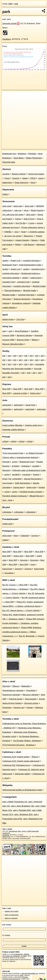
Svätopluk (26, 466)
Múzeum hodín (23, 340)
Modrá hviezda (37, 210)
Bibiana (35, 340)
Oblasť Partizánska (34, 158)
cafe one (18, 210)
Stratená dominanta (22, 299)
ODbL (22, 975)
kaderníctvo (7, 183)
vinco (17, 232)
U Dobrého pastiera (36, 232)
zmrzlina (6, 174)
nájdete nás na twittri (11, 911)
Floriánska (7, 708)
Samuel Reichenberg (33, 479)
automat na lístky (20, 393)
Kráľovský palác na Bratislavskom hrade (29, 470)
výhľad (5, 441)
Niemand (6, 470)
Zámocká (24, 560)
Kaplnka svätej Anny (33, 425)
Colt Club (20, 319)
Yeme (33, 183)
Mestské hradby (39, 286)
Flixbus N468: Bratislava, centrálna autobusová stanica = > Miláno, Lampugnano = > (22, 632)
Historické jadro (9, 162)
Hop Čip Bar (21, 223)
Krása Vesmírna (21, 183)
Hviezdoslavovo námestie (13, 691)
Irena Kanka (7, 483)
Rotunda (6, 462)
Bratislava (22, 154)
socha (15, 462)
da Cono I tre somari (13, 236)
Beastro (35, 240)
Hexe (26, 210)
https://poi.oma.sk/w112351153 (12, 147)
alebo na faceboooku (12, 915)
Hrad (33, 565)
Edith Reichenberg (23, 483)
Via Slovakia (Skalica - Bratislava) (27, 741)
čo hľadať (6, 935)
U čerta (31, 223)
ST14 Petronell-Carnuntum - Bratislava (18, 745)
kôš (4, 356)
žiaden (25, 178)
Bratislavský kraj (9, 154)
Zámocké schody (11, 24)
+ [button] (6, 95)
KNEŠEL (8, 232)
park (16, 4)
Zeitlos (5, 194)
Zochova (18, 569)
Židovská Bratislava (13, 291)
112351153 (6, 833)
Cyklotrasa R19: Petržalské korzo (16, 765)
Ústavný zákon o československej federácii (20, 457)
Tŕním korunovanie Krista (13, 453)
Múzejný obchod (19, 174)
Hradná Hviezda (22, 240)
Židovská (6, 686)
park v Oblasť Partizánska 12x (15, 802)
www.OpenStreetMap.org (30, 973)
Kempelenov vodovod (21, 303)
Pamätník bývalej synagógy (31, 492)
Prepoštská (31, 691)
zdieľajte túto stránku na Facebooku (16, 955)
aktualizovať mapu (15, 831)
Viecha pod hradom (36, 174)
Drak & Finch (29, 219)
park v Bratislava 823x (23, 814)
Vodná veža (35, 393)
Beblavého (26, 686)
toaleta (5, 540)
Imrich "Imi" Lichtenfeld (12, 479)
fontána (36, 475)
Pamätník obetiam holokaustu (15, 496)
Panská (29, 708)
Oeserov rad (19, 708)
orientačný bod (37, 269)
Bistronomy (29, 236)
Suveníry (16, 178)
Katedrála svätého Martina (13, 430)
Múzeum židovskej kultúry (13, 344)
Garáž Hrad (30, 405)
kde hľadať (7, 925)
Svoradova (9, 573)
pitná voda (7, 206)
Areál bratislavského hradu (30, 265)
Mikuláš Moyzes (36, 496)
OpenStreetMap (19, 145)
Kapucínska (7, 569)
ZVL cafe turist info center (13, 215)
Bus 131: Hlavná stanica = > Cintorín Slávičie (21, 611)
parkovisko (7, 405)
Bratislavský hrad (9, 265)
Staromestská (31, 699)
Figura (7, 178)
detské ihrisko (8, 319)
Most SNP (7, 389)
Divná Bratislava (22, 331)
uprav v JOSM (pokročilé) (30, 831)
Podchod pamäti (16, 699)
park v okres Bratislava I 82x (23, 806)
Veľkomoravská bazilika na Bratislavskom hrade (22, 790)
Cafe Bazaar (29, 245)
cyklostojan (7, 512)
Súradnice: (7, 39)
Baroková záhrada (24, 335)
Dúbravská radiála (22, 774)
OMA (10, 4)
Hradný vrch (16, 261)
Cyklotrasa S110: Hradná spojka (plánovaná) (21, 761)
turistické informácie (31, 261)
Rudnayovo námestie (11, 695)
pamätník (16, 475)
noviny (41, 178)
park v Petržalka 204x (22, 810)
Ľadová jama (36, 278)
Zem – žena (7, 500)
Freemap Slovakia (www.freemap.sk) (15, 978)
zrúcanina (26, 475)
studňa (5, 261)
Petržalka (32, 154)
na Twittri (24, 956)
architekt (15, 466)
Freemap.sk (31, 145)
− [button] (6, 99)
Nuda (23, 232)
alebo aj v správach (11, 918)
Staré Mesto (19, 158)
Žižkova (16, 686)
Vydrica (18, 219)
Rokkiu (18, 245)
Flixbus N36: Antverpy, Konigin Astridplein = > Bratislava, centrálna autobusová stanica (23, 623)
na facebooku (18, 954)
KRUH (33, 178)
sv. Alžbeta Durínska (34, 453)
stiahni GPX (6, 837)
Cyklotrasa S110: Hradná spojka (16, 757)
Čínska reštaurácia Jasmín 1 (33, 227)
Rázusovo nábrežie (30, 695)
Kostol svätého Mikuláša (12, 425)
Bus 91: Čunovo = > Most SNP (15, 585)
